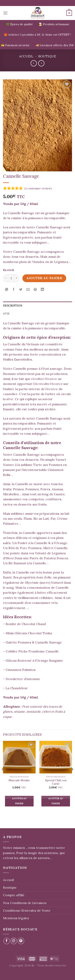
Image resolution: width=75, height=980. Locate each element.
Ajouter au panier (44, 278)
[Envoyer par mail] (28, 290)
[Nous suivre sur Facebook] (7, 941)
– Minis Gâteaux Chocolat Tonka (27, 633)
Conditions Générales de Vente (27, 910)
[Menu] (5, 13)
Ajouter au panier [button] (19, 801)
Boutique (47, 56)
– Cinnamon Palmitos (19, 670)
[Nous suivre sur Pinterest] (21, 941)
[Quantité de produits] (11, 278)
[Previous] (3, 777)
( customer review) (38, 188)
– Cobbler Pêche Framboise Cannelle (31, 651)
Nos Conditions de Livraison (25, 903)
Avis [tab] (6, 314)
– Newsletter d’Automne (22, 679)
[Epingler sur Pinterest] (35, 290)
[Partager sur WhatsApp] (7, 290)
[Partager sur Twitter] (21, 290)
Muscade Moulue (19, 780)
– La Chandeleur (15, 688)
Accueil (26, 56)
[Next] (72, 777)
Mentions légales (16, 918)
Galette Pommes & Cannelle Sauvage (34, 642)
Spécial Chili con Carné (56, 782)
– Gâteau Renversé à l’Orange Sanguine (33, 660)
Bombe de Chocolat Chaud (26, 624)
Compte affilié (14, 895)
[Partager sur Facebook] (14, 290)
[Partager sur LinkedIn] (42, 290)
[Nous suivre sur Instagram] (14, 941)
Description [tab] (13, 306)
